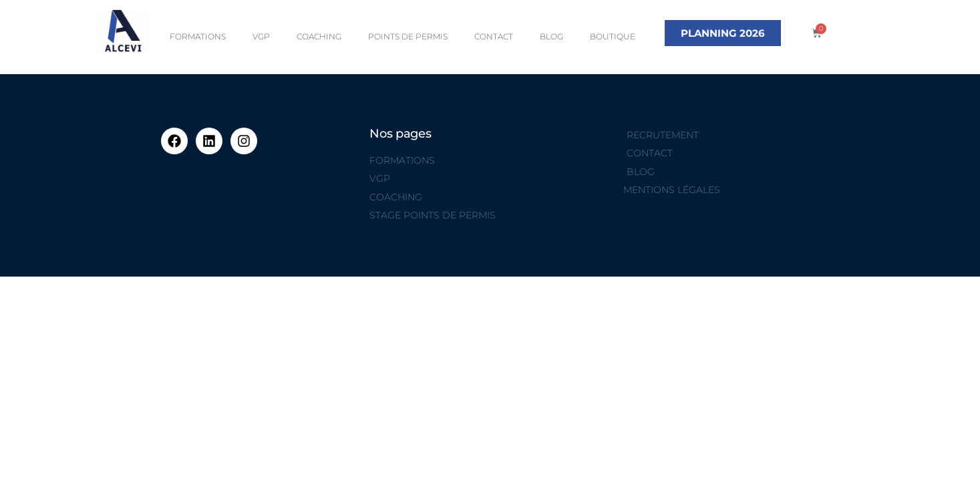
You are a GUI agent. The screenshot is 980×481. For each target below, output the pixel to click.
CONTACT (494, 36)
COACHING (319, 36)
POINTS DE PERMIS (408, 36)
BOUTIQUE (613, 36)
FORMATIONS (198, 36)
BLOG (551, 36)
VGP (261, 36)
